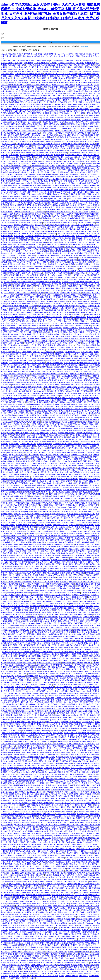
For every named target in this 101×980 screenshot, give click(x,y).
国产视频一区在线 (84, 586)
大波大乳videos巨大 (57, 831)
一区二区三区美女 (32, 69)
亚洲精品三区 (6, 897)
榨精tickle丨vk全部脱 (79, 597)
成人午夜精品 (22, 877)
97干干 (15, 203)
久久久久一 (94, 260)
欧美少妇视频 (6, 98)
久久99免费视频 (31, 540)
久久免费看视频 (55, 297)
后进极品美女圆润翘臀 (48, 168)
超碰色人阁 (31, 286)
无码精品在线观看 (51, 111)
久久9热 (7, 685)
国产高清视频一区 (26, 185)
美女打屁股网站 (69, 490)
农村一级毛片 (25, 407)
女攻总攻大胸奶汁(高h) (59, 201)
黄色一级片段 (89, 203)
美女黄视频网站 (48, 174)
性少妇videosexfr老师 (54, 317)
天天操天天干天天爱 (37, 928)
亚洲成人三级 (61, 80)
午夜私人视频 (80, 345)
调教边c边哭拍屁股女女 (32, 531)
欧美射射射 (72, 814)
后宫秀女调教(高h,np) (53, 840)
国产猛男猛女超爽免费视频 (79, 301)
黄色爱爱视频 (94, 288)
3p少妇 (11, 750)
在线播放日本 (19, 365)
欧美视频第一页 (78, 641)
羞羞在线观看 (83, 199)
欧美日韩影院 (9, 794)
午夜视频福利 (84, 280)
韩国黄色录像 (60, 779)
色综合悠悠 (10, 74)
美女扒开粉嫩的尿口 (61, 185)
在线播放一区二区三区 (91, 358)
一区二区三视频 (36, 345)
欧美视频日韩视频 (85, 566)
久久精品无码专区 (8, 144)
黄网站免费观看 (74, 170)
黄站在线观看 (95, 185)
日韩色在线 (63, 159)
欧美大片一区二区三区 (32, 122)
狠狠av (34, 617)
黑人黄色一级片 (11, 921)
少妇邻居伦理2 (85, 952)
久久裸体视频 (14, 647)
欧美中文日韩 (30, 875)
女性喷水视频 (77, 844)
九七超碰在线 (26, 492)
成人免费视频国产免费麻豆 (17, 190)
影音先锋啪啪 (36, 580)
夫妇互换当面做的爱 (15, 453)
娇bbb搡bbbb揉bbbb (79, 273)
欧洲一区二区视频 (83, 534)
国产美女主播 (85, 336)
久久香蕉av (45, 415)
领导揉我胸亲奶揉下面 (57, 107)
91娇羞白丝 (9, 704)
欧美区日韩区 (83, 967)
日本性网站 (57, 291)
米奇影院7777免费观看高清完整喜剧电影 (24, 240)
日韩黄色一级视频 (79, 571)
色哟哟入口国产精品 (43, 914)
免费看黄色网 (23, 505)
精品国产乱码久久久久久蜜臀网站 (77, 124)
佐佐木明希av (87, 560)
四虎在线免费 (85, 131)
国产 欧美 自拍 (66, 498)
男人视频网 (47, 194)
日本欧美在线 (74, 201)
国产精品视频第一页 (13, 820)
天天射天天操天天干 (21, 829)
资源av (78, 122)
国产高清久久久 (18, 628)
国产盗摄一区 (16, 553)
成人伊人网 (11, 120)
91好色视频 (80, 118)
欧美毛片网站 (54, 87)
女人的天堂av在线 (46, 610)
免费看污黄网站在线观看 (10, 417)
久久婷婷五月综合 (60, 104)
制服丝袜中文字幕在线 (10, 306)
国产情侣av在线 (76, 904)
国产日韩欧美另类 (54, 746)
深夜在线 (39, 908)
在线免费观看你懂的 (79, 168)
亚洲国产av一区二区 (22, 115)
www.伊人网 (66, 466)
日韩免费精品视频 (60, 444)
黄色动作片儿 (9, 787)
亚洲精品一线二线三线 (49, 431)
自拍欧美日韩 (27, 352)
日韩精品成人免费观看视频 (33, 253)
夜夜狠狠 (5, 260)
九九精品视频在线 (37, 525)
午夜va (80, 115)
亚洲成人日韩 (49, 323)
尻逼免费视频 (73, 286)
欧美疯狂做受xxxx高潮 (60, 326)
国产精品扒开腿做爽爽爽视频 (57, 474)
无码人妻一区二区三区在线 (71, 575)
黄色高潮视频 (12, 172)
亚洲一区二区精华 (16, 255)
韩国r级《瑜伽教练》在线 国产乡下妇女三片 (36, 155)
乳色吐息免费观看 (24, 844)
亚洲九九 (15, 284)
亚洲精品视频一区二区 (33, 873)
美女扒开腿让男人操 (59, 560)
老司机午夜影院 (13, 904)
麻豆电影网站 (60, 174)
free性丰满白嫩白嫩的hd (55, 542)
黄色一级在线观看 (21, 80)
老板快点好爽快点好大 (9, 69)
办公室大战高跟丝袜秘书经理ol (64, 271)
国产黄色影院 (83, 260)
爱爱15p (50, 229)
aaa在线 (49, 185)
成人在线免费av (50, 369)
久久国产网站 (21, 207)
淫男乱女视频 (27, 971)
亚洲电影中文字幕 (72, 275)
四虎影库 (31, 919)
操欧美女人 (26, 463)
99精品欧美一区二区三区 (47, 258)
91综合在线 (47, 72)
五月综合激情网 (16, 277)
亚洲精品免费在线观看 (58, 118)
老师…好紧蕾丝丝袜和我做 (67, 65)
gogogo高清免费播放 (11, 696)
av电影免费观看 (34, 485)
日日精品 (7, 109)
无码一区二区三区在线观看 (37, 98)
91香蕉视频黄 (66, 654)
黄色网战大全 (19, 549)
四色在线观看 (23, 199)
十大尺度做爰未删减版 (85, 831)
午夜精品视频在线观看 (66, 264)
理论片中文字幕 (34, 89)
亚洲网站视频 (25, 266)
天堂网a (22, 488)
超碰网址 (23, 361)
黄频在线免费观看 (64, 369)
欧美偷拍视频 (37, 128)
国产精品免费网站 (58, 402)
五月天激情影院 (11, 490)
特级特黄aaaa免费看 (41, 831)
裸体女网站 (39, 67)
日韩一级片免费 (18, 72)
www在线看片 (37, 194)
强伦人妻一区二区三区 (20, 210)
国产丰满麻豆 (34, 411)
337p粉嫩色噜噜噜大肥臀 (55, 69)
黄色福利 (11, 304)
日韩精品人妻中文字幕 (66, 63)
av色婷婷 (41, 950)
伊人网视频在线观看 (45, 358)
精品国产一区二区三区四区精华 (88, 402)
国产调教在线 (37, 501)
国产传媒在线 (19, 236)
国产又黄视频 (48, 334)
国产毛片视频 (59, 155)
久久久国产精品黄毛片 (42, 402)
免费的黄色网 (49, 181)
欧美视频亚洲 (61, 356)
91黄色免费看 (71, 689)
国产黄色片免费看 (66, 411)
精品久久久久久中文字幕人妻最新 (84, 936)
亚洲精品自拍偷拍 (52, 288)
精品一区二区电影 (38, 220)
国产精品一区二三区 (83, 277)
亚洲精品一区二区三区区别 (74, 102)
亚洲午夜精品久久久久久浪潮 (12, 404)
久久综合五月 (40, 288)
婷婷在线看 (77, 89)
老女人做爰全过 (7, 107)
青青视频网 (73, 619)
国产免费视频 (36, 166)
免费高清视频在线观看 (87, 442)
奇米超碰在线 (65, 293)
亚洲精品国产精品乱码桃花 (52, 639)
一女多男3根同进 (78, 113)
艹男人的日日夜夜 (17, 177)
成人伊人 (62, 148)
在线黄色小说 (80, 812)
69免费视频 (80, 319)
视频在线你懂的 (68, 812)
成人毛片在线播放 (82, 893)
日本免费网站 (38, 181)
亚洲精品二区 (67, 354)
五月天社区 (39, 713)
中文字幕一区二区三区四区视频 (28, 494)
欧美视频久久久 (66, 188)
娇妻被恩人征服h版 (77, 374)
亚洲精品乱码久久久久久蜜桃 (34, 884)
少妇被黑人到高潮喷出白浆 (11, 971)
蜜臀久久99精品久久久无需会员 (15, 378)
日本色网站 (45, 396)
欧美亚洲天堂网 (49, 356)
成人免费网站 (26, 128)
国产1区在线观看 (28, 669)
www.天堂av (77, 910)
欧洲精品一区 (29, 157)
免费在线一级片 (13, 472)
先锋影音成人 (74, 420)
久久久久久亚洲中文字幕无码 (84, 750)
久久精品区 (40, 523)
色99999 (17, 424)
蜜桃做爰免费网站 (66, 428)
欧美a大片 (70, 109)
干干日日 (74, 621)
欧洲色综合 (91, 341)
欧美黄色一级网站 (37, 604)
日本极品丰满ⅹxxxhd (75, 164)
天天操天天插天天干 (38, 744)
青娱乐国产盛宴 (64, 339)
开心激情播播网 (62, 549)
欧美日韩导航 (73, 196)
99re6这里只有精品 (86, 328)
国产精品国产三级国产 (62, 844)
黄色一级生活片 (54, 755)
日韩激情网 (90, 555)
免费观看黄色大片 (64, 785)
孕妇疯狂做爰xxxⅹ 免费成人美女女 (81, 284)
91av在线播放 (6, 619)
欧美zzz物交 (8, 890)
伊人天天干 (90, 483)
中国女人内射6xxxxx (72, 352)
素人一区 (38, 468)
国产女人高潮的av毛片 (15, 501)
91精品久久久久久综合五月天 (51, 658)
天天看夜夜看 (87, 678)
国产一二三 (87, 844)
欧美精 (76, 190)
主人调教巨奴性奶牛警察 (29, 192)
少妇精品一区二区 (30, 715)
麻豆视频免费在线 (67, 678)
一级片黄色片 (30, 641)
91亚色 (46, 608)
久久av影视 (53, 461)
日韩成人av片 (78, 632)
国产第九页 (18, 107)
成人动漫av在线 (24, 124)
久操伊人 (70, 448)
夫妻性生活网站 (65, 382)
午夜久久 (86, 577)
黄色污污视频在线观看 (81, 323)
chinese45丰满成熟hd (11, 682)
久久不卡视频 (59, 709)
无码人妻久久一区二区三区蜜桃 (54, 319)
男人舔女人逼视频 (53, 240)
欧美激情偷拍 (24, 520)
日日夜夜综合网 (60, 742)
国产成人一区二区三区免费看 (34, 363)
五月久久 (70, 214)
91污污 (61, 976)
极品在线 (30, 588)
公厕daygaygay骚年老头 (84, 96)
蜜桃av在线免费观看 (45, 444)
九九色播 (56, 404)
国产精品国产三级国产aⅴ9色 (88, 752)
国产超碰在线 (88, 720)
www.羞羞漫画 (85, 367)
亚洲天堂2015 (33, 120)
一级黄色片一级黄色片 (42, 262)
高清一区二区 (14, 932)
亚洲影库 (9, 615)
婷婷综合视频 (94, 777)
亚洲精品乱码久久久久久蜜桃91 (30, 573)
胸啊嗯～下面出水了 (70, 328)
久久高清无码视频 (8, 216)
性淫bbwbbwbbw (78, 382)
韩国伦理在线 (22, 150)
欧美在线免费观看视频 (52, 643)
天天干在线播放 (36, 100)
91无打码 (8, 210)
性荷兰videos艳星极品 (80, 457)
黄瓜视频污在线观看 (81, 630)
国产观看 (7, 102)
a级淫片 (50, 242)
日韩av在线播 (21, 382)
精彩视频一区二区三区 (14, 111)
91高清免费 (71, 319)
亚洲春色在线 (72, 387)
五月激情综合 (85, 595)
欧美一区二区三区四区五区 (32, 264)
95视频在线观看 (66, 630)
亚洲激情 (66, 558)
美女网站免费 (62, 735)
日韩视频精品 (12, 100)
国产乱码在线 (43, 512)
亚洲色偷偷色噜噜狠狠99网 (22, 934)
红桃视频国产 (35, 415)
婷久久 (67, 218)
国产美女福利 (17, 860)
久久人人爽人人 (20, 838)
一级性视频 (79, 888)
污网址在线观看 (59, 249)
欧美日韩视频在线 (12, 908)
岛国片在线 (40, 737)
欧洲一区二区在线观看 (54, 882)
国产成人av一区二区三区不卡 (85, 128)
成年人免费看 (25, 496)
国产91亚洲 (15, 580)
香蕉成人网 (31, 437)
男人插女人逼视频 (74, 560)
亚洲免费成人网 (59, 906)
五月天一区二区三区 (81, 354)
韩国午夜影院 (63, 536)
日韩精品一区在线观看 (53, 253)
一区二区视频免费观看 (9, 488)
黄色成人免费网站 (59, 194)
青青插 (80, 601)
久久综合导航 (40, 669)
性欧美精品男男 (63, 752)
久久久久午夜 (60, 689)
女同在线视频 (65, 656)
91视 (38, 291)
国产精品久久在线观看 (9, 301)
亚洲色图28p (12, 717)
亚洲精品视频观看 (92, 709)
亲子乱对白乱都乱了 (26, 282)
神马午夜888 (83, 212)
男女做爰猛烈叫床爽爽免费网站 (24, 459)
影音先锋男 (39, 564)
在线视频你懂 (37, 844)
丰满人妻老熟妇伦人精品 (69, 126)
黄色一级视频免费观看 (47, 124)
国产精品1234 (73, 269)
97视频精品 (95, 409)
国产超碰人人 (67, 89)
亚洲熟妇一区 (23, 921)
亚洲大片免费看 (8, 658)
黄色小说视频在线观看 (50, 485)
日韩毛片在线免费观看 (91, 617)
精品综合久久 (21, 665)
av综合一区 (47, 387)
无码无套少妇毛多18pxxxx (13, 183)
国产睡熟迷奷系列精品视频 (71, 144)
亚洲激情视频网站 (27, 398)
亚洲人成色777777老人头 (13, 560)
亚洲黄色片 (88, 512)
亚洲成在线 (35, 728)
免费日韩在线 (54, 196)
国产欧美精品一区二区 (78, 781)
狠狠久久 (66, 774)
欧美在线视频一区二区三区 (20, 231)
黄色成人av (60, 218)
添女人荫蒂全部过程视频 (66, 547)
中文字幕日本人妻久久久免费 (74, 72)
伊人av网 (58, 181)
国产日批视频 (61, 783)
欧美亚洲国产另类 (19, 752)
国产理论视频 (41, 435)
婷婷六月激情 (66, 818)
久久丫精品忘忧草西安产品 (80, 415)
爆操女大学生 (22, 350)
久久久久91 (19, 293)
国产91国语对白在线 (25, 312)
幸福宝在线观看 (29, 621)
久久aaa (73, 115)
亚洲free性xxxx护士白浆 (83, 691)
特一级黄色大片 (44, 551)
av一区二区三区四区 (90, 330)
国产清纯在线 (63, 280)
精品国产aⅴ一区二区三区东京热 (30, 223)
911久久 (25, 104)
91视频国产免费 (29, 446)
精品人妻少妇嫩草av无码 (75, 709)
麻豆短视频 (15, 496)
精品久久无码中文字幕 (22, 194)
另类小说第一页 (29, 663)
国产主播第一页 (88, 439)
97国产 (85, 400)
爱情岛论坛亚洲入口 (40, 860)
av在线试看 (70, 96)
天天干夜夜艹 (6, 323)
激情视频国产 (75, 361)
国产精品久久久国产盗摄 (20, 558)
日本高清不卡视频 (84, 271)
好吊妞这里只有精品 (39, 706)
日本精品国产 (42, 78)
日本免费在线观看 (37, 702)
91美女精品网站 (92, 332)
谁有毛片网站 (14, 466)
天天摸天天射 (14, 639)
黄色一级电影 (76, 389)
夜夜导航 (71, 118)
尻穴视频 (95, 415)
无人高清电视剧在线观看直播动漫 (82, 580)
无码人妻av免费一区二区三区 (80, 137)
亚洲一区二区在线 (39, 301)
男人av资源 (5, 231)
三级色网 (43, 700)
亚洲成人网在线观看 (69, 223)
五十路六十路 (25, 477)
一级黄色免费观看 (91, 632)
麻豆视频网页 (47, 104)
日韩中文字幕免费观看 (27, 645)
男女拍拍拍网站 (13, 192)
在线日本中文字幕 (18, 643)
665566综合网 (25, 308)
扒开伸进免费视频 (33, 770)
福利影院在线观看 (61, 229)
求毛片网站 (65, 904)
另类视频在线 (74, 625)
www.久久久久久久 (9, 590)
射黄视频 (85, 928)
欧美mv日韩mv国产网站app (25, 750)
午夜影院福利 (77, 378)
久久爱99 (64, 823)
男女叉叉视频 (48, 345)
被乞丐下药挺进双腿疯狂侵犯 (77, 862)
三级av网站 (50, 963)
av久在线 (89, 606)
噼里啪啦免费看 (90, 210)
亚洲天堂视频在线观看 (27, 321)
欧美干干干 (80, 236)
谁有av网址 (53, 588)
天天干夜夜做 (42, 247)
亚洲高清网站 (64, 374)
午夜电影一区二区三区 (38, 172)
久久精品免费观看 (27, 833)
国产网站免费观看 (22, 928)
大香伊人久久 (86, 864)
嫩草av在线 (5, 963)
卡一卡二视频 (35, 269)
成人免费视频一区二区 (72, 731)
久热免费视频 (25, 580)
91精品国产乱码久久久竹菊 (85, 264)
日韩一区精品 (43, 932)
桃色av (52, 166)
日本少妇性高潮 (29, 255)
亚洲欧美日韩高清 (50, 280)
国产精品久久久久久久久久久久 (53, 96)
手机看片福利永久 (77, 796)
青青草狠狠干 (22, 882)
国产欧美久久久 (28, 514)
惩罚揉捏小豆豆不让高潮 (61, 520)
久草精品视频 (46, 269)
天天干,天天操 (46, 488)
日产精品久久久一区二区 (68, 877)
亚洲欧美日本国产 (52, 293)
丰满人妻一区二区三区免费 (43, 146)
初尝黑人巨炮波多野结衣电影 (64, 534)
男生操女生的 (35, 757)
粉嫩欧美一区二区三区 (38, 724)
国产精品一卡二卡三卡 (87, 501)
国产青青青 (77, 431)
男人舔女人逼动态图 (54, 812)
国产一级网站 (16, 297)
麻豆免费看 (76, 177)
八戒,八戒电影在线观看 (92, 413)
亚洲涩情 (94, 547)
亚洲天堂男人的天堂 (51, 908)
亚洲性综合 (8, 895)
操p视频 (56, 455)
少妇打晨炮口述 (38, 93)
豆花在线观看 (59, 242)
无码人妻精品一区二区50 (64, 615)
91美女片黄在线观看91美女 (62, 409)
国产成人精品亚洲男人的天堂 (31, 904)
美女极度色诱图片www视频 (68, 645)
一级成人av (15, 118)
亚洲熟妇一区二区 (69, 179)
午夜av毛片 (68, 247)
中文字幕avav (82, 505)
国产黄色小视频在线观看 (25, 954)
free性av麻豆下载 (23, 415)
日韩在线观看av (34, 431)
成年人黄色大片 (94, 553)
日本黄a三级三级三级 (12, 128)
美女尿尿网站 (46, 409)
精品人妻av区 (41, 818)
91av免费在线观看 (36, 768)
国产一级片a (62, 461)
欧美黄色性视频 (24, 159)
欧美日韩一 (33, 783)
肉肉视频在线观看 (84, 172)
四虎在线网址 (58, 295)
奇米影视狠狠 (42, 459)
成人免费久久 (29, 102)
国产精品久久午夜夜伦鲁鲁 (65, 142)
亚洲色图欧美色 (83, 516)
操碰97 (87, 426)
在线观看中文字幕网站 (37, 350)
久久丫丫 (54, 332)
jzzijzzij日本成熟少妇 (17, 455)
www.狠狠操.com (20, 518)
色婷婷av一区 (20, 658)
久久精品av (6, 566)
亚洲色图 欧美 (18, 641)
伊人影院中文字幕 (40, 781)
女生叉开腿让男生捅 (20, 380)
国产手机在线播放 (8, 879)
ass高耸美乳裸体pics (90, 61)
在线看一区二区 (66, 496)
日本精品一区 (53, 347)
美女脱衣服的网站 (74, 444)
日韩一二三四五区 (55, 98)
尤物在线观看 (76, 932)
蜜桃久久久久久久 (48, 549)
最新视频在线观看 (69, 551)
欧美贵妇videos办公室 (19, 809)
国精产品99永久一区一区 (31, 218)
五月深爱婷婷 (14, 632)
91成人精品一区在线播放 (80, 225)
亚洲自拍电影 (54, 807)
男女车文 (62, 205)
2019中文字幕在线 (49, 531)
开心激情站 (88, 615)
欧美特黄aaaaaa (24, 490)
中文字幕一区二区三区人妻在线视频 (57, 595)
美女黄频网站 (27, 650)
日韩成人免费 (48, 844)
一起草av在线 (31, 65)
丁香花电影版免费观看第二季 (50, 354)
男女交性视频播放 (40, 107)
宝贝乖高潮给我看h (75, 330)
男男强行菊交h (63, 912)
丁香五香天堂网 (58, 805)
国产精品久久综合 (14, 273)
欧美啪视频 (62, 448)
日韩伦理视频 (68, 838)
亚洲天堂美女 (78, 310)
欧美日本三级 (70, 956)
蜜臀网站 (42, 426)
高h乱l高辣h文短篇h (87, 628)
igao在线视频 (88, 115)
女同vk (76, 255)
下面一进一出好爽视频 (48, 192)
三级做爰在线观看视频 (10, 868)
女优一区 (5, 733)
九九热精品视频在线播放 (11, 299)
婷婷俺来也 (55, 936)
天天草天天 (44, 328)
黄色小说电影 (56, 551)
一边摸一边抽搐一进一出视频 (60, 860)
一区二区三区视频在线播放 (83, 247)
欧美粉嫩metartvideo (67, 122)
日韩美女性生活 (61, 330)
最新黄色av (19, 575)
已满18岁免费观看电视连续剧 (89, 258)
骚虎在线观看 (52, 706)
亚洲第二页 (67, 317)
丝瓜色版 (58, 774)
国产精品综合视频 (88, 361)
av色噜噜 (17, 131)
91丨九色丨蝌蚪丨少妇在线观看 (33, 251)
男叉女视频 (92, 470)
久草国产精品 (14, 155)
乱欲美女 (45, 422)
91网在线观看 (16, 566)
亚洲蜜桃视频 (48, 245)
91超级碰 (4, 468)
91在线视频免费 (71, 967)
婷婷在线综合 (6, 860)
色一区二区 (20, 91)
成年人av (50, 516)
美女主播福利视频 (65, 910)
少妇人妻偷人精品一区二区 (24, 67)
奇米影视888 (35, 829)
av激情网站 (77, 498)
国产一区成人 (27, 855)
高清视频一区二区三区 (33, 72)
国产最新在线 (74, 185)
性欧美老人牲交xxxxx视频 (78, 153)
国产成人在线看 (34, 339)
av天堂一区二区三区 (51, 501)
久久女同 (5, 652)
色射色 (62, 908)
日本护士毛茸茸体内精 (85, 855)
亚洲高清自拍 (16, 288)
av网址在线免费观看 (70, 569)
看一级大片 (76, 921)
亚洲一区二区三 (13, 571)
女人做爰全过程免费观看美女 (49, 83)
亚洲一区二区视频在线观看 (11, 969)
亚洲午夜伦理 (12, 527)
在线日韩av (13, 573)
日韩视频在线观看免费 (83, 838)
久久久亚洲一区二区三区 (55, 862)
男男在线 (43, 242)
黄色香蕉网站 (77, 207)
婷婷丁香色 (37, 538)
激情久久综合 (16, 264)
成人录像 (75, 417)
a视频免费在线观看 (23, 135)
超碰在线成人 (90, 573)
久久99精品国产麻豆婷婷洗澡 (32, 280)
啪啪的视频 (76, 971)
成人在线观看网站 (45, 306)
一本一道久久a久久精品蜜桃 (73, 253)
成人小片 (64, 599)
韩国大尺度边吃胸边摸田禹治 (20, 93)
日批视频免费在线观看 (47, 120)
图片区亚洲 (63, 706)
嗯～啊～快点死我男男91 (21, 803)
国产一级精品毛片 (66, 459)
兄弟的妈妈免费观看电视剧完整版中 (42, 80)
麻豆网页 (9, 380)
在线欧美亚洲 (6, 634)
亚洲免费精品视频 (75, 400)
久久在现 (86, 104)
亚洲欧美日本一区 (80, 411)
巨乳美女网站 (78, 266)
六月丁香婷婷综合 (90, 601)
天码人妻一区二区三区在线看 (71, 396)
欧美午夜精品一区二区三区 (47, 645)
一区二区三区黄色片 (37, 474)
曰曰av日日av (80, 590)
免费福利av (53, 693)
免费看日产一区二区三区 (63, 750)
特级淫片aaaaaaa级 (36, 74)
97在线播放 (59, 352)
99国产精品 (65, 768)
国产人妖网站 (89, 768)
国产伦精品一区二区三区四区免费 (62, 842)
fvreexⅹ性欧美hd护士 (52, 599)
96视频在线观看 (39, 185)
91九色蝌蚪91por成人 (65, 128)
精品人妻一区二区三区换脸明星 (80, 437)
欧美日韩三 (55, 396)
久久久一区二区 (68, 304)
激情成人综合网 (90, 266)
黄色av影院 (50, 142)
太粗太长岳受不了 (67, 809)
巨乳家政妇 (60, 858)
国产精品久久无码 (43, 827)
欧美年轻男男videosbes (30, 168)
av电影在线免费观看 (42, 63)
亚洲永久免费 (41, 286)
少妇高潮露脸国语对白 (58, 400)
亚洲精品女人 (84, 126)
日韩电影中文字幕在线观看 (21, 220)
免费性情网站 (91, 807)
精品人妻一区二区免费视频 (39, 199)
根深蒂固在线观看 (64, 571)
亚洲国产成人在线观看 (48, 177)
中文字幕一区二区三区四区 (74, 192)
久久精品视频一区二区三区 (65, 849)
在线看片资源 (77, 654)
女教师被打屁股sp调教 (80, 288)
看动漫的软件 (88, 207)
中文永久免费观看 (26, 203)
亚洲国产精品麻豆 (89, 509)
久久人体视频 (32, 83)
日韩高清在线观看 (67, 755)
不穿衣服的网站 (52, 350)
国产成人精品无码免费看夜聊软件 (80, 461)
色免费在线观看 (55, 422)
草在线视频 (39, 304)
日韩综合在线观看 (89, 385)
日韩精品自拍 (17, 720)
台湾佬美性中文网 (38, 159)
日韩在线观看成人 (59, 514)
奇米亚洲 (48, 836)
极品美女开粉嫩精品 (80, 777)
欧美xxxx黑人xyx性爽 (77, 549)
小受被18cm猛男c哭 (42, 201)
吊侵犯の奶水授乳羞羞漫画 (88, 299)
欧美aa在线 (16, 234)
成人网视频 (16, 369)
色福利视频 (94, 599)
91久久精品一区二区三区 (13, 910)
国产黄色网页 (36, 632)
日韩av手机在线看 (90, 446)
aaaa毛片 (72, 553)
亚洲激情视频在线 (47, 330)
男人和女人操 (72, 779)
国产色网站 (59, 698)
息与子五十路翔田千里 (16, 608)
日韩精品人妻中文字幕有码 (67, 299)
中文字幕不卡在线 (15, 805)
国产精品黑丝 (78, 188)
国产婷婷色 (66, 76)
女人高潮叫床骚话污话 (44, 437)
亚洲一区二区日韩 (85, 240)
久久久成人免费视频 (74, 413)
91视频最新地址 (18, 376)
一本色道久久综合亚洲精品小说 (24, 78)
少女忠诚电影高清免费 (61, 836)
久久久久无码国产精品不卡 (33, 111)
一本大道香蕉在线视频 (91, 523)
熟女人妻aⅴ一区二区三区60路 (79, 251)
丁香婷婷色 (63, 321)
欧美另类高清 (36, 639)
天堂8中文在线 (24, 100)
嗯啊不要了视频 (34, 536)
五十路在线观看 (10, 367)
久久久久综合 (45, 466)
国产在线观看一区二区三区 (77, 174)
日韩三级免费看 (74, 229)
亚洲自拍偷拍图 (37, 595)
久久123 (36, 774)
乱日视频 (83, 645)
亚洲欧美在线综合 (75, 599)
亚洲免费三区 (90, 231)
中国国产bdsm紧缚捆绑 (29, 932)
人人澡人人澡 (61, 814)
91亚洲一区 (26, 166)
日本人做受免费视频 (33, 549)
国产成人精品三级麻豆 (61, 389)
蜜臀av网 (8, 960)
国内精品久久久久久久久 (84, 80)
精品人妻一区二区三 (75, 875)
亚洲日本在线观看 (53, 823)
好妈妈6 (42, 69)
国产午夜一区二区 (35, 689)
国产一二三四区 (77, 768)
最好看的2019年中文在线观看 (51, 917)
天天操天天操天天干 (9, 827)
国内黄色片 (57, 89)
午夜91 (83, 731)
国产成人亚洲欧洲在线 (55, 363)
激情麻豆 (58, 131)
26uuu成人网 (70, 402)
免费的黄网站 (54, 496)
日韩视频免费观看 (64, 177)
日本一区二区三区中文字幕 (59, 932)
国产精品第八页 (24, 858)
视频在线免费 (45, 275)
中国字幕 (81, 223)
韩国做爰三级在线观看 (14, 715)
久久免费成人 (44, 382)
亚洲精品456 (75, 792)
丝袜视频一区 (19, 76)
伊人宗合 (54, 63)
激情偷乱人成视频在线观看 (57, 435)
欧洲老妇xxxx (25, 284)
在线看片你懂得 (19, 247)
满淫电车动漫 (90, 223)
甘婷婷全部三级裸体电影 (61, 113)
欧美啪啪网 (96, 304)
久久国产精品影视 (61, 739)
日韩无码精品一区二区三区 (71, 385)
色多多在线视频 (60, 109)
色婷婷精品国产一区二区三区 (82, 369)
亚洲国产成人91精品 (46, 888)
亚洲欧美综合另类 (92, 641)
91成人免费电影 (88, 343)
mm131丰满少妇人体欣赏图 (68, 135)
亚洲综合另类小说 (48, 218)
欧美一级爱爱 (6, 72)
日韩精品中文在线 (40, 312)
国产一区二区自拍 (30, 164)
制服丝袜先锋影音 (78, 339)
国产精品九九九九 (93, 564)
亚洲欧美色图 (29, 343)
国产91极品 (72, 470)
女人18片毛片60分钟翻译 (29, 275)
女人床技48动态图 (8, 135)
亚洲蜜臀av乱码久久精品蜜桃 (60, 378)
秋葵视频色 (11, 536)
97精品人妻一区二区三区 (30, 227)
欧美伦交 (31, 361)
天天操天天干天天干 (45, 534)
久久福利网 (47, 601)
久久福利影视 (23, 768)
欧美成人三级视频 (15, 884)
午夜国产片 (64, 582)
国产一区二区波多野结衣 (84, 711)
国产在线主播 (33, 481)
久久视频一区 (38, 369)
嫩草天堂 (21, 205)
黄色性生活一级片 (27, 356)
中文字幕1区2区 (10, 726)
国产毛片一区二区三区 (84, 85)
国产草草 (31, 746)
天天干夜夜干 (11, 358)
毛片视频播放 (23, 172)
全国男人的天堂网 (47, 615)
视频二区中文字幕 (51, 67)
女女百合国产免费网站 (39, 463)
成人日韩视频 (82, 696)
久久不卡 (22, 457)
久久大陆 (7, 161)
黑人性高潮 (16, 181)
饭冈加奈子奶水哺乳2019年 (24, 225)
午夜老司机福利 (87, 352)
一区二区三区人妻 (46, 190)
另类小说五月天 (44, 115)
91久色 (15, 912)
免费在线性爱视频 (27, 372)
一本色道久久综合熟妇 (44, 750)
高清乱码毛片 (57, 72)
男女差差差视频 (89, 347)
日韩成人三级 (24, 630)
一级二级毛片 (12, 229)
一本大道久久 (31, 247)
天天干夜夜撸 (58, 733)
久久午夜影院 (39, 385)
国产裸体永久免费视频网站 (35, 317)
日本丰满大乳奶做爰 (22, 503)
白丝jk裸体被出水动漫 (32, 277)
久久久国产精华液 (64, 273)
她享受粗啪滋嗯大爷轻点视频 (23, 238)
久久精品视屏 (47, 404)
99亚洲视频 (71, 148)
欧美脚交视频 (69, 544)
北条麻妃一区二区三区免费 (41, 490)
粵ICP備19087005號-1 (62, 46)
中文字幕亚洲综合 (91, 827)
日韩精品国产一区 (45, 188)
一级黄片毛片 (84, 947)
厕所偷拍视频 (40, 361)
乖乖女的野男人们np (9, 199)
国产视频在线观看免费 (31, 562)
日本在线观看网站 (17, 540)
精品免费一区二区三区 (35, 450)
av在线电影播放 (50, 479)
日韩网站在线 (14, 477)
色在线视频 (84, 693)
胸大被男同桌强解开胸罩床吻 (39, 326)
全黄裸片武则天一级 (70, 181)
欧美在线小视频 (60, 413)
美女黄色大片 (11, 146)
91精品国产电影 (77, 965)
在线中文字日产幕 (68, 236)
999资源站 (11, 382)
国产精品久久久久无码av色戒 (73, 231)
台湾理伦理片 (67, 297)
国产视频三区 (78, 210)
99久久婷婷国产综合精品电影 (41, 483)
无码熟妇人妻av (83, 814)
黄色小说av (56, 498)
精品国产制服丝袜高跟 (46, 260)
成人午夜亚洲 (9, 293)
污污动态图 (80, 63)
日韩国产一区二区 (33, 488)
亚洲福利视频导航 (61, 150)
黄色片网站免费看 (8, 258)
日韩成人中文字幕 (57, 967)
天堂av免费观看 (52, 159)
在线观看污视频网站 (67, 87)
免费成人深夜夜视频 (83, 737)
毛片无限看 (37, 216)
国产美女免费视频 (11, 713)
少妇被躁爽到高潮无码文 (28, 426)
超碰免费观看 (73, 612)
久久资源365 (61, 172)
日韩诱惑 (82, 341)
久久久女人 (85, 107)
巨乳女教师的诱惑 (19, 98)
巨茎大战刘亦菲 (70, 634)
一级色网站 (94, 507)
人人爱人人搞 (28, 759)
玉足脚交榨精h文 (27, 332)
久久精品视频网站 (8, 201)
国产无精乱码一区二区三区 (26, 792)
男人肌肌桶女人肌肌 (11, 133)
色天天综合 (15, 833)
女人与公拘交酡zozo (24, 433)
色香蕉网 (10, 83)
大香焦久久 (91, 93)
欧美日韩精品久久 (92, 133)
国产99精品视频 (68, 562)
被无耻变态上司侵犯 (53, 759)
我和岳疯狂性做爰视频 (17, 65)
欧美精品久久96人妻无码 (84, 538)
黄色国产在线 (81, 494)
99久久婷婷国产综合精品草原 (73, 91)
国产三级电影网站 (66, 111)
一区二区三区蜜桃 (34, 665)
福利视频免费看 (17, 102)
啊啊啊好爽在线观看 (40, 693)
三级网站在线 (73, 422)
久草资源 (19, 925)
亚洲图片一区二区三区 (71, 100)
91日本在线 (61, 531)
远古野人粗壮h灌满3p (15, 886)
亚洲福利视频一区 (67, 807)
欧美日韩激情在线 (27, 893)
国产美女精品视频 (79, 93)
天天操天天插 (94, 199)
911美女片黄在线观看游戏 (20, 661)
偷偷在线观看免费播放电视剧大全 (41, 801)
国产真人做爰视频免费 (56, 636)
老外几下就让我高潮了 (30, 299)
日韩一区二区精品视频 (58, 851)
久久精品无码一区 (85, 890)
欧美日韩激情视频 (19, 153)
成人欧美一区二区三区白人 (30, 133)
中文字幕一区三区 (68, 643)
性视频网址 (15, 269)
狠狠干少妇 (81, 148)
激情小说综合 (16, 148)
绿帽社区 (34, 124)
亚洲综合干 (82, 619)
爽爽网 (10, 674)
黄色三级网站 (60, 801)
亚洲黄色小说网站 (59, 387)
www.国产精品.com (30, 925)
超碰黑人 (44, 308)
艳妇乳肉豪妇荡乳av (32, 625)
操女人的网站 (85, 275)
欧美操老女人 (85, 735)
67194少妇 (59, 928)
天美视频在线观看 (34, 809)
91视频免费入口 (37, 608)
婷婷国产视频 (84, 417)
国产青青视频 (47, 161)
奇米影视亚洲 (17, 85)
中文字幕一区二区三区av (10, 332)
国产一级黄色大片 (42, 372)
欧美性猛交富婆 (26, 956)
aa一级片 (63, 196)
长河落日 (83, 306)
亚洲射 (56, 582)
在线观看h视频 (55, 76)
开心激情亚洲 (28, 85)
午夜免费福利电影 (32, 177)
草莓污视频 (89, 118)
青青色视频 (44, 196)
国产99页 (86, 144)
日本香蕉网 (49, 586)
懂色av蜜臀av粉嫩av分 (62, 597)
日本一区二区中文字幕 (17, 523)
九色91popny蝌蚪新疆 (53, 772)
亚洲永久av (16, 323)
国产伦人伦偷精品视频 (33, 365)
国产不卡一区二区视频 (12, 218)
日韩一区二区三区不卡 (86, 242)
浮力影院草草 (90, 744)
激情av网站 (34, 417)
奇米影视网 (49, 597)
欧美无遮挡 (73, 150)
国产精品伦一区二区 (55, 518)
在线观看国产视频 (8, 207)
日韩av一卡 (5, 601)
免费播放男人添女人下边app (78, 159)
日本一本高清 (56, 466)
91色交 (43, 240)
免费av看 (93, 225)
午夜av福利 (33, 380)
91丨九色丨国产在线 (72, 363)
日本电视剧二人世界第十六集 (63, 584)
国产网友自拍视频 (33, 687)
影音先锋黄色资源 (68, 83)
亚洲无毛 (13, 260)
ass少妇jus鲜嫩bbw (48, 133)
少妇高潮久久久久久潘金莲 (42, 144)
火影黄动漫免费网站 (50, 374)
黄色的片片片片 (53, 126)
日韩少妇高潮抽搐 (22, 409)
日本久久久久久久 (20, 674)
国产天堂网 (28, 249)
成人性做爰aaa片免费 (45, 742)
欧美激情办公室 (33, 170)
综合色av (97, 196)
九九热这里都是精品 (9, 150)
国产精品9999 (66, 310)
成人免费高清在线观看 (26, 87)
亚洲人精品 (84, 201)
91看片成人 (93, 457)
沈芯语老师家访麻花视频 (10, 262)
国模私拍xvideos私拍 (81, 297)
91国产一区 (56, 236)
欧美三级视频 (71, 69)
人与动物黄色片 (21, 783)
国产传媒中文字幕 (26, 468)
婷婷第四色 (63, 153)
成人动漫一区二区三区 (44, 685)
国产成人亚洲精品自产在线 (35, 91)
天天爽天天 (45, 277)
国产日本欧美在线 (50, 365)
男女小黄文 (55, 763)
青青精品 (9, 402)
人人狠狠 (25, 297)
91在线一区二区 (7, 76)
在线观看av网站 (82, 238)
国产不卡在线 (65, 748)
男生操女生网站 (64, 647)
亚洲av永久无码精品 (47, 676)
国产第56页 (62, 744)
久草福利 (75, 595)
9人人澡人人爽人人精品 (60, 472)
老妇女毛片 (13, 698)
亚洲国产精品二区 (69, 717)
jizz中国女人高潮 (17, 678)
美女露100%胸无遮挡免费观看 (42, 266)
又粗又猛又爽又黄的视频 (20, 597)
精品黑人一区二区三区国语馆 (76, 805)
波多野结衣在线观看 (83, 584)
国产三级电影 (35, 210)
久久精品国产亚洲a (42, 61)
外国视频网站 (95, 963)
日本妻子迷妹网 (71, 74)
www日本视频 (16, 610)
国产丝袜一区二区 (51, 428)
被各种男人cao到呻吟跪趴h (74, 879)
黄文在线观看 (46, 210)
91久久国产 (37, 680)
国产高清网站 (45, 179)
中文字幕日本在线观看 (80, 748)
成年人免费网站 (63, 523)
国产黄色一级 (77, 702)
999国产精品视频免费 (86, 65)
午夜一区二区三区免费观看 (14, 317)
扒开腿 (93, 144)
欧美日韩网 (92, 728)
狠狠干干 (47, 936)
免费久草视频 (23, 599)
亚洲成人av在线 (27, 288)
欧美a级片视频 (85, 866)
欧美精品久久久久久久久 (10, 61)
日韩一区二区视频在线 (19, 623)
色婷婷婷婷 (80, 282)
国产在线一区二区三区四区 (27, 358)
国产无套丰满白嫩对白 (80, 759)
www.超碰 (74, 442)
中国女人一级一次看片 (43, 584)
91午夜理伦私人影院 (65, 577)
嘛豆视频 (89, 879)
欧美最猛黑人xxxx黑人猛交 (21, 851)
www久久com (49, 450)
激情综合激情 (82, 553)
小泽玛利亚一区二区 (60, 525)
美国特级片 (35, 974)
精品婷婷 (9, 203)
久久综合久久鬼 (10, 538)
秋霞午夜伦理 (71, 801)
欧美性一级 (8, 875)
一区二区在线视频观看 (39, 661)
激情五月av (51, 172)
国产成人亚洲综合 (47, 352)
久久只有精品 (64, 954)
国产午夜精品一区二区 (83, 665)
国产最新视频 (54, 122)
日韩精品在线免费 (16, 328)
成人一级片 (24, 269)
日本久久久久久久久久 (19, 89)
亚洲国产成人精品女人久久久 (52, 671)
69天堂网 (75, 647)
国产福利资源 (87, 389)
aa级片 (11, 343)
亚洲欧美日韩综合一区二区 (24, 212)
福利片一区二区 (15, 693)
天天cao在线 (15, 330)
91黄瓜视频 (38, 667)
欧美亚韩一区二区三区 (44, 102)
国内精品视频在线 (11, 124)
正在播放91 (73, 761)
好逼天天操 (81, 917)
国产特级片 (54, 382)
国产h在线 (47, 498)
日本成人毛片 (73, 507)
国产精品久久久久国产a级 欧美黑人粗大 (80, 542)
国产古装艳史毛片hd (16, 139)
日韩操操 (67, 555)
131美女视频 (85, 921)
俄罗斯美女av (78, 203)
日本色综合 (46, 763)
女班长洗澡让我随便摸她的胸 (60, 207)
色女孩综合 (67, 971)
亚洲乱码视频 (14, 617)
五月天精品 (15, 498)
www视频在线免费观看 (40, 496)
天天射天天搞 (89, 253)
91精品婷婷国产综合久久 (63, 477)
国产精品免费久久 (60, 393)
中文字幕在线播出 (12, 308)
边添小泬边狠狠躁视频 (32, 396)
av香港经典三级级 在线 (67, 238)
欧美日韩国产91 (10, 374)
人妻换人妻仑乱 (42, 321)
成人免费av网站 (20, 83)
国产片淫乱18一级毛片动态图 (77, 950)
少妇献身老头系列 (35, 877)
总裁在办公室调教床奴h (84, 481)
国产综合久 (35, 308)
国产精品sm (17, 849)
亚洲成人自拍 (70, 85)
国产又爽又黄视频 (78, 555)
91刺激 (64, 422)
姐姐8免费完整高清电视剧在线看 (40, 150)
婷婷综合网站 (93, 779)
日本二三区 (15, 142)
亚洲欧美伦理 (76, 293)
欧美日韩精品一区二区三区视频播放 (62, 308)
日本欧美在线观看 (25, 179)
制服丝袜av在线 (42, 87)
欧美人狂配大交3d (84, 350)
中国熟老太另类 (11, 569)
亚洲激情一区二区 (81, 674)
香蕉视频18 (31, 435)
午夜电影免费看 (7, 621)
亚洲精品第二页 (78, 216)
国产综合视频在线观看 (9, 315)
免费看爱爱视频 (83, 249)
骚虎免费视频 (27, 807)
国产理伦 (58, 183)
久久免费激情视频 (57, 61)
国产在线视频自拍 (20, 339)
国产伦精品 (74, 280)
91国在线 (84, 728)
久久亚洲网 (29, 564)
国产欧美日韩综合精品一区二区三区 (82, 474)
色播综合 (22, 301)
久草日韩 (7, 498)
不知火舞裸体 (43, 207)
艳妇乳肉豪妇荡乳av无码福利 (33, 323)
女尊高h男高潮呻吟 (89, 604)
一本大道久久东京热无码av (42, 295)
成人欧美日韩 (19, 420)
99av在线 (21, 772)
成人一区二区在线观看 (76, 161)
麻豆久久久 (29, 798)
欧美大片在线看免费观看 (47, 65)
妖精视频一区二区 (57, 494)
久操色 (60, 192)
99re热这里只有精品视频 (13, 742)
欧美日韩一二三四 (69, 282)
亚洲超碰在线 (64, 67)
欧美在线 (56, 188)
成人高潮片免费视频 (52, 385)
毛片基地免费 (17, 122)
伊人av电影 (19, 343)
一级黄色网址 (37, 886)
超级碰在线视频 (88, 722)
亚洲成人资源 (17, 164)
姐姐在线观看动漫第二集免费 (13, 818)
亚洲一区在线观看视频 (76, 823)
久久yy (96, 96)
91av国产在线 (67, 210)
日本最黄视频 (80, 807)
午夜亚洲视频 (36, 374)
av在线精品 (50, 555)
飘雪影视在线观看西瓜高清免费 (47, 678)
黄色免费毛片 (90, 63)
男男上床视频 (58, 102)
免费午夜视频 (28, 831)
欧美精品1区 (28, 107)
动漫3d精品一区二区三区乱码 (66, 450)
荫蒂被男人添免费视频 (44, 157)
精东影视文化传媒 (47, 774)
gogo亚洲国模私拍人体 (41, 650)
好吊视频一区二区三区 (27, 229)
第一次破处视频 (71, 242)
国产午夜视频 (42, 509)
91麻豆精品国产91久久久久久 (75, 78)
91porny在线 (46, 777)
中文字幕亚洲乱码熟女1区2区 (73, 724)
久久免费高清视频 (40, 203)
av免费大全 (93, 238)
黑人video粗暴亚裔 (86, 196)
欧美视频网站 (40, 943)
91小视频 (94, 921)
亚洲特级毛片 (63, 137)
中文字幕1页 (28, 453)
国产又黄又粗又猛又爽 (50, 148)
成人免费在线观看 (60, 161)
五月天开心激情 (44, 766)
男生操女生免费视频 (54, 231)
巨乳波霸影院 (45, 829)
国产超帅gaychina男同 (15, 593)
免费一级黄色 (71, 172)
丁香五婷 (44, 122)
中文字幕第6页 (94, 689)
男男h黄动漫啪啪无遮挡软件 (40, 520)
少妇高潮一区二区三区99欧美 (62, 255)
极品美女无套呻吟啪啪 (68, 350)
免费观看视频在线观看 (89, 363)
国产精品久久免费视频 (48, 901)
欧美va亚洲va (10, 665)
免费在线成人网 (58, 85)
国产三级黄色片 (19, 402)
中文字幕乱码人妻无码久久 (82, 98)
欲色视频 (28, 501)
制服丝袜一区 (88, 654)
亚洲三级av (92, 168)
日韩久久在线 (14, 551)
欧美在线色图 (76, 218)
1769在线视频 (78, 663)
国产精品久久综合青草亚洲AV (44, 492)
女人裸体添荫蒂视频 (53, 91)
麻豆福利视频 (44, 417)
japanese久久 (52, 571)
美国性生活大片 (53, 748)
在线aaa (60, 277)
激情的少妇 (60, 133)
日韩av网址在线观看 (56, 247)
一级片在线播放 (11, 159)
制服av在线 (16, 492)
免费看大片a (93, 312)
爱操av (11, 503)
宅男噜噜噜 (35, 879)
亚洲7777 (34, 115)
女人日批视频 (6, 459)
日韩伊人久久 (84, 507)
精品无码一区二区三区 (58, 170)
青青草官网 (60, 336)
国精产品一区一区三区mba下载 (65, 157)
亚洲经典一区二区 (69, 291)
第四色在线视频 (35, 104)
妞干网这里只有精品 (13, 595)
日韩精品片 (29, 584)
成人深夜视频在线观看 (76, 393)
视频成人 (89, 945)
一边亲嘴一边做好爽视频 (44, 544)
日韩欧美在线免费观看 (84, 433)
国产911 (89, 939)
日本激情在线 (87, 120)
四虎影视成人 (86, 658)
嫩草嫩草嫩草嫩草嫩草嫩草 (66, 166)
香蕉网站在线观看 (92, 67)
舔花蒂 (39, 174)
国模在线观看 (35, 709)
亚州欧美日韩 (52, 833)
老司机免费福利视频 (89, 111)
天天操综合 (51, 286)
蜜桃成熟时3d (6, 376)
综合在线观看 (16, 196)
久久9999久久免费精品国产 (36, 691)
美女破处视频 (62, 286)
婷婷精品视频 (53, 411)
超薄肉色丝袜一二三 (55, 590)
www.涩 (67, 685)
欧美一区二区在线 (23, 879)
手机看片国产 (62, 420)
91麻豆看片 (15, 354)
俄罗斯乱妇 (31, 827)
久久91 (21, 69)
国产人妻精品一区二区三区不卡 (79, 851)
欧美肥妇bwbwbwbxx (85, 179)
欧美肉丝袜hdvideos (9, 319)
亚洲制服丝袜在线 (27, 61)
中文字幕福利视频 (51, 604)
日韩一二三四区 (31, 766)
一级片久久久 (82, 689)
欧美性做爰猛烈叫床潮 (29, 577)
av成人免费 (72, 199)
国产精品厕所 (60, 505)
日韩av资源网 (41, 527)
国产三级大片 (56, 770)
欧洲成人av (22, 717)
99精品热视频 (14, 468)
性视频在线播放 (11, 87)
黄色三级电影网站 (64, 120)
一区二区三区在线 (81, 895)
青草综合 (69, 610)
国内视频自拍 (25, 632)
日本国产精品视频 (83, 308)
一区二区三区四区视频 (88, 269)
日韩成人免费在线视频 (91, 89)
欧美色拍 (16, 356)
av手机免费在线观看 (24, 144)
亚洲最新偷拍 (73, 947)
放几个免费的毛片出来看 (31, 148)
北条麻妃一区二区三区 (12, 899)
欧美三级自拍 (30, 205)
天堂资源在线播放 (77, 558)
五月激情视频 (52, 135)
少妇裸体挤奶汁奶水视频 (73, 446)
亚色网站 (93, 761)
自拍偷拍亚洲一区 (85, 365)
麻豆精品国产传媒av (88, 625)
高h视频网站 (6, 643)
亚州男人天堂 (22, 120)
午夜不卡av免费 (24, 529)
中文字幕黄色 (57, 838)
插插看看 (38, 413)
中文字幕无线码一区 (59, 269)
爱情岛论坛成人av (74, 424)
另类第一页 (11, 853)
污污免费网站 (35, 409)
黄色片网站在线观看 (24, 216)
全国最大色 (33, 378)
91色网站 (22, 336)
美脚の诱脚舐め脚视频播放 (68, 680)
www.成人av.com (17, 161)
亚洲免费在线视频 (85, 150)
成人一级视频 (41, 229)
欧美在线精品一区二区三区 (36, 126)
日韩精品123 (76, 120)
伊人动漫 (89, 102)
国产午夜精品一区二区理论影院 (60, 203)
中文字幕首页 (19, 291)
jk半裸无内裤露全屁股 (38, 748)
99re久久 (94, 218)
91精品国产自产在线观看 (24, 304)
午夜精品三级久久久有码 (56, 220)
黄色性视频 (24, 306)
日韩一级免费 (17, 531)
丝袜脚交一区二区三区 (46, 783)
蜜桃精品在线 (80, 503)
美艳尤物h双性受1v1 (56, 78)
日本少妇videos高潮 (92, 477)
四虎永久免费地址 (69, 183)
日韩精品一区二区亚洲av (29, 466)
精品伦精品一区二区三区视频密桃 (68, 593)
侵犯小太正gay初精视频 (45, 131)
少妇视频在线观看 (85, 387)
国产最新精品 (14, 444)
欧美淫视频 (64, 501)
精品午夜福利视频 (32, 890)
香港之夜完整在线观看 (19, 387)
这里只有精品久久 (72, 636)
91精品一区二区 (69, 726)
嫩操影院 (36, 179)
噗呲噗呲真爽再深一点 (46, 925)
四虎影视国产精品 (93, 731)
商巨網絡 (85, 46)
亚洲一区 (36, 352)
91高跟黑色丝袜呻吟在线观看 (20, 295)
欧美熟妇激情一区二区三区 (76, 205)
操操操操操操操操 (64, 168)
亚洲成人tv (56, 654)
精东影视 (56, 630)
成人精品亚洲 (75, 604)
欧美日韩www (94, 297)
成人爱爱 (18, 104)
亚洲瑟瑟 (82, 939)
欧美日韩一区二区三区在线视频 (88, 142)
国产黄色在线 (81, 858)
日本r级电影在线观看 (83, 304)
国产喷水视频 (33, 190)
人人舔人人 (13, 321)
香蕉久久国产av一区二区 (52, 100)
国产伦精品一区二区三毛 (30, 330)
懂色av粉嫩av (67, 663)
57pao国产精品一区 (23, 393)
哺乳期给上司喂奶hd (15, 663)
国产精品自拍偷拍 (46, 109)
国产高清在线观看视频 (12, 166)
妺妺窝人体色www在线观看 (68, 479)
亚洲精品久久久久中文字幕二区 (58, 225)
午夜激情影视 (40, 212)
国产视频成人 (31, 534)
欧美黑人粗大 (57, 488)
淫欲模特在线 (19, 890)
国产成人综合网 (85, 492)
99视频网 (43, 871)
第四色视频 (84, 420)
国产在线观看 (12, 748)
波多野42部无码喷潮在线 (78, 407)
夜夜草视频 (57, 210)
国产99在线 (45, 170)
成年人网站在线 (35, 118)
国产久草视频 (14, 976)
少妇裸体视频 (40, 516)
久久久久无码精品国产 (28, 868)
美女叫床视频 (53, 459)
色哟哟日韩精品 (17, 625)
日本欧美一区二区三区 (71, 131)
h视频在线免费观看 (37, 897)
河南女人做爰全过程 (31, 560)
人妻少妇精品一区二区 (86, 468)
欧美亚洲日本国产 (10, 529)
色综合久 (44, 411)
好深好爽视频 (49, 713)
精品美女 (84, 847)
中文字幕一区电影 (76, 372)
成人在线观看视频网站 (24, 781)
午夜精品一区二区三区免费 (81, 76)
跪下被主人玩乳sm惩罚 (83, 334)
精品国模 (54, 647)
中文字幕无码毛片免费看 (52, 573)
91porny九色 (34, 109)
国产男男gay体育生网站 (24, 63)
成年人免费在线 (70, 295)
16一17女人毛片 (76, 523)
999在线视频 (5, 623)
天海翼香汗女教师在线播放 (41, 805)
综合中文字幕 (90, 796)
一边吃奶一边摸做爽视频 (49, 153)
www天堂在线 (6, 849)
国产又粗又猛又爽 (35, 367)
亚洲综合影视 (84, 647)
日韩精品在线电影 (50, 899)
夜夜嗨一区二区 (92, 549)
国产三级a (73, 899)
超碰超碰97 (8, 967)
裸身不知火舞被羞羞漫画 (63, 190)
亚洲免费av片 (70, 858)
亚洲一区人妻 (82, 157)
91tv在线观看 (67, 700)
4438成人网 (33, 306)
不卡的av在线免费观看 (54, 897)
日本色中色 (51, 816)
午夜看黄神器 (65, 945)
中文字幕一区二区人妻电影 (26, 258)
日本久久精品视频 (25, 912)
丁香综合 (28, 680)
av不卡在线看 (63, 899)
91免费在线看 (47, 249)
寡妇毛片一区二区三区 (20, 109)
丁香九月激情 (14, 266)
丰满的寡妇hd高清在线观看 (11, 479)
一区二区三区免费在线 (54, 426)
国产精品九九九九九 (60, 284)
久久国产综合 (25, 571)
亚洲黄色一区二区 (78, 945)
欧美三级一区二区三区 (23, 779)
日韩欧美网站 (35, 671)
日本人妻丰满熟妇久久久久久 (71, 704)
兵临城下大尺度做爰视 (14, 396)
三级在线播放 (66, 936)
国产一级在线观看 (73, 531)
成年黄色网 (59, 676)
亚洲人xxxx (87, 698)
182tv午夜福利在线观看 (53, 569)
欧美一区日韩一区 (50, 128)
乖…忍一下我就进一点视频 (34, 293)
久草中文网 (45, 770)
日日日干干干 (27, 731)
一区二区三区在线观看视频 (63, 623)
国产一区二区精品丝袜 (41, 433)
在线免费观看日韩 (77, 67)
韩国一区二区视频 (40, 347)
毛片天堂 (45, 118)
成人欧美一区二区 (60, 612)
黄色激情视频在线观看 (73, 650)
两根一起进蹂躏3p (92, 466)
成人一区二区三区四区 (35, 428)
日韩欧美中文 (57, 490)
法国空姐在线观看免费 (48, 299)
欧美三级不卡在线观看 (49, 536)
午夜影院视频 (91, 503)
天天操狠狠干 (17, 831)
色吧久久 (11, 676)
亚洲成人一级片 (37, 407)
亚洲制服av (45, 494)
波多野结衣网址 (91, 236)
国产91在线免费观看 (21, 604)
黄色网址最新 (56, 398)
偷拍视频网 (66, 98)
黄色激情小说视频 (31, 575)
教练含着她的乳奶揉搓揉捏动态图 (39, 895)
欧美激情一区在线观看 (12, 251)
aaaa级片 (60, 816)
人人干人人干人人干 (54, 343)
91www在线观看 (75, 245)
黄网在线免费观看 (93, 255)
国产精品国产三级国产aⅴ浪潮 (51, 227)
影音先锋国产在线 (82, 671)
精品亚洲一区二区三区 (80, 669)
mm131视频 (10, 104)
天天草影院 (85, 185)
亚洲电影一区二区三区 (73, 61)
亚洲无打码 (46, 665)
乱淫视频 (66, 757)
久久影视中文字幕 (43, 255)
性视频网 (48, 525)
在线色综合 (94, 104)
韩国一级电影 (40, 555)
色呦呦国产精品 (73, 367)
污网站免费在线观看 (33, 420)
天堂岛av (86, 599)
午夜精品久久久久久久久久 (22, 422)
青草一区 (71, 80)
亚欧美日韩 (45, 731)
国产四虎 (37, 731)
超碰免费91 (62, 380)
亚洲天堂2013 (30, 825)
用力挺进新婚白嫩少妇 (37, 542)
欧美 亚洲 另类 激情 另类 (81, 139)
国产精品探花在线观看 (52, 304)
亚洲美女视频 (45, 728)
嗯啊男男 (35, 196)
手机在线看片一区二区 (21, 840)
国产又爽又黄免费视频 (33, 139)
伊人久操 (9, 247)
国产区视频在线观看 (42, 332)
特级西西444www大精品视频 (49, 376)
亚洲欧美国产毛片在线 (33, 161)
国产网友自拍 (69, 277)
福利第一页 (12, 312)
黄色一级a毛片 (91, 161)
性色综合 (54, 277)
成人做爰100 (74, 820)
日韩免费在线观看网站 (62, 358)
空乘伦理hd (16, 352)
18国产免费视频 (8, 411)
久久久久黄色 (74, 525)
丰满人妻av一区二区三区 (29, 354)
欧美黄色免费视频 (90, 396)
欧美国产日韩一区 (70, 227)
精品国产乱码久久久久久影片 (23, 516)
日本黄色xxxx (73, 262)
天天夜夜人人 (92, 78)
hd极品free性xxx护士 (65, 234)
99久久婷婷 (37, 249)
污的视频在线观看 (45, 820)
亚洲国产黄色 (40, 343)
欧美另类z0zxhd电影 (9, 188)
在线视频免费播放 (47, 505)
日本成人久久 (43, 164)
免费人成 (74, 260)
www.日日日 (13, 426)
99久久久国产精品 (17, 766)
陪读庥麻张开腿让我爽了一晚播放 (23, 174)
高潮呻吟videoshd (55, 328)
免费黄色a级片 (92, 634)
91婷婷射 (94, 726)
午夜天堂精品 (93, 407)
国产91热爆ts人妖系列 (43, 85)
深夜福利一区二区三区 (84, 87)
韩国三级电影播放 (72, 336)
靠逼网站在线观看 (32, 455)
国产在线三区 (27, 369)
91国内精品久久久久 (38, 135)
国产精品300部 (68, 711)
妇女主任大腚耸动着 (75, 380)
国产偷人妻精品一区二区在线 (38, 847)
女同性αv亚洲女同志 (32, 96)
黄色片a (54, 137)
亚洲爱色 (48, 623)
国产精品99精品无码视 (82, 409)
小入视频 (53, 433)
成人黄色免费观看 (16, 363)
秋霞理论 (57, 768)
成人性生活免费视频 (80, 312)
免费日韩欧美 (63, 301)
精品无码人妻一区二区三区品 (88, 69)
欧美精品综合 (71, 505)
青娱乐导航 (10, 115)
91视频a (13, 844)
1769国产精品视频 (22, 74)
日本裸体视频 (83, 376)
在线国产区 (78, 623)
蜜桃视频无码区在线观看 (91, 656)
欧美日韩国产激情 (69, 601)
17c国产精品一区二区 (12, 757)
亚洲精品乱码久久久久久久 (44, 183)
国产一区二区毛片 (93, 317)
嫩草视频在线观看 (51, 617)
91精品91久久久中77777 (90, 229)
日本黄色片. (26, 196)
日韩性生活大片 (32, 676)
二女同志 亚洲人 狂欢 (59, 262)
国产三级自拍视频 (72, 871)
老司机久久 (17, 615)
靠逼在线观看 (12, 858)
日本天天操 (24, 118)
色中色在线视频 (73, 742)
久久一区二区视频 (51, 787)
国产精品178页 (90, 188)
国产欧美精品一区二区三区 (54, 74)
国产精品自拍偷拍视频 (71, 488)
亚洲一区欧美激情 (23, 906)
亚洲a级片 (16, 280)
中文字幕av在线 (89, 770)
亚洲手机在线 (23, 474)
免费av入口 (19, 96)
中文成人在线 (56, 439)
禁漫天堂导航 (40, 142)
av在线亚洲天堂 (93, 205)
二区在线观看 (69, 608)
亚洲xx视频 (45, 647)
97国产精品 (50, 214)
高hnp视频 (89, 91)
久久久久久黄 (77, 720)
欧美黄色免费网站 (57, 890)
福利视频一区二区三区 (39, 529)
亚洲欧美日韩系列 (40, 855)
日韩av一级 (34, 242)
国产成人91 (88, 818)
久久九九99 (21, 260)
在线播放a (74, 661)
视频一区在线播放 (93, 148)
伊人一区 (77, 864)
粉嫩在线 (83, 255)
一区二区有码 (57, 179)
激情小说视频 (7, 641)
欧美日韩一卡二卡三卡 (62, 139)
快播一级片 (86, 293)
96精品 (59, 757)
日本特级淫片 (60, 266)
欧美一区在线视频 (62, 580)
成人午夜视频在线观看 (42, 137)
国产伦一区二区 (7, 291)
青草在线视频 (70, 676)
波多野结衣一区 (26, 866)
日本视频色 (46, 439)
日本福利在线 (91, 923)
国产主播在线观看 (85, 194)
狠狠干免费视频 (11, 179)
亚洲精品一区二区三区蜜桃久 (18, 483)
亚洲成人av (26, 595)
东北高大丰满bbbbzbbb (52, 223)
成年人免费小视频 (68, 737)
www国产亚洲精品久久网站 (38, 424)
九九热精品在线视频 (25, 774)
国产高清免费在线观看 (43, 282)
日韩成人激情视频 (28, 131)
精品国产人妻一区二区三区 (41, 284)
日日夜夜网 (52, 448)
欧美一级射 (31, 523)
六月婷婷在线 (72, 194)
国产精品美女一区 (27, 142)
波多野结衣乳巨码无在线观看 (21, 137)
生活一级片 (60, 93)
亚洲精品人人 (89, 840)
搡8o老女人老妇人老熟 (30, 234)
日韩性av (46, 166)
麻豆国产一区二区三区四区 (59, 463)
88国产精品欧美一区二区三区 (40, 654)
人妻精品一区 (27, 181)
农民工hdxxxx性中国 (22, 341)
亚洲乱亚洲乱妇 (37, 965)
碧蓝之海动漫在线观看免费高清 (37, 76)
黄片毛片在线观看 (63, 796)
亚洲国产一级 (27, 479)
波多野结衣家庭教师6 (60, 553)
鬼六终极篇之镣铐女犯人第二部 (13, 450)
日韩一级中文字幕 (88, 488)
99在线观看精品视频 (83, 220)
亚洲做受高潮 (35, 606)
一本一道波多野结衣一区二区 (16, 485)
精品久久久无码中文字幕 (72, 398)
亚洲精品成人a (46, 291)
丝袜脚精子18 (81, 356)
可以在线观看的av (61, 245)
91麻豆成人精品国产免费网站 (47, 205)
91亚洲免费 (63, 619)
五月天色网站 (50, 93)
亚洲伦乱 (77, 111)
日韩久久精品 (46, 89)
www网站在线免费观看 (10, 361)
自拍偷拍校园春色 (68, 481)
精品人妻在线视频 (8, 91)
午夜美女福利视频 (8, 917)
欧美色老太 (18, 621)
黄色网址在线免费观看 (49, 339)
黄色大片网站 (64, 604)
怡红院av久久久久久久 (73, 155)
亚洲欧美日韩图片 (50, 273)
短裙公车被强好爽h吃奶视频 (57, 251)
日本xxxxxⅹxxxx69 (36, 569)
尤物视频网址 (66, 216)
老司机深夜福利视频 (83, 83)
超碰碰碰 (57, 144)
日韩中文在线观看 (59, 868)
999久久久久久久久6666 (18, 170)
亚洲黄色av (45, 910)
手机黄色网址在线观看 (20, 242)
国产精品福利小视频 (23, 271)
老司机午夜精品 (26, 262)
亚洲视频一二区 (49, 814)
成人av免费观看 (52, 954)
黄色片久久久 (93, 781)
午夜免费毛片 (47, 612)
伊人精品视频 (92, 494)
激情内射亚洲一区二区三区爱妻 (78, 391)
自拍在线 (37, 422)
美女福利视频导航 (8, 415)
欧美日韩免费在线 (23, 525)
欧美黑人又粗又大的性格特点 (21, 347)
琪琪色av (89, 590)
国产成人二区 (86, 527)
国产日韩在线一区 (19, 113)
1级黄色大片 (71, 249)
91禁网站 (54, 910)
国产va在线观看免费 (48, 457)
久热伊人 (25, 724)
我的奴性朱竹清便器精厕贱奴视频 (87, 214)
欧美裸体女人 (37, 273)
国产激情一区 (82, 470)
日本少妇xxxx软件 (82, 109)
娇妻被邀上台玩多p (90, 934)
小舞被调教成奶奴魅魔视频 (88, 74)
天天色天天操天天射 (26, 713)
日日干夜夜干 (31, 950)
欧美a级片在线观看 (45, 868)
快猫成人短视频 (33, 153)
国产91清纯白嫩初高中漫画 (19, 391)
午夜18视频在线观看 (83, 146)
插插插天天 (47, 113)
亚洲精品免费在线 (72, 492)
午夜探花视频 (20, 704)
